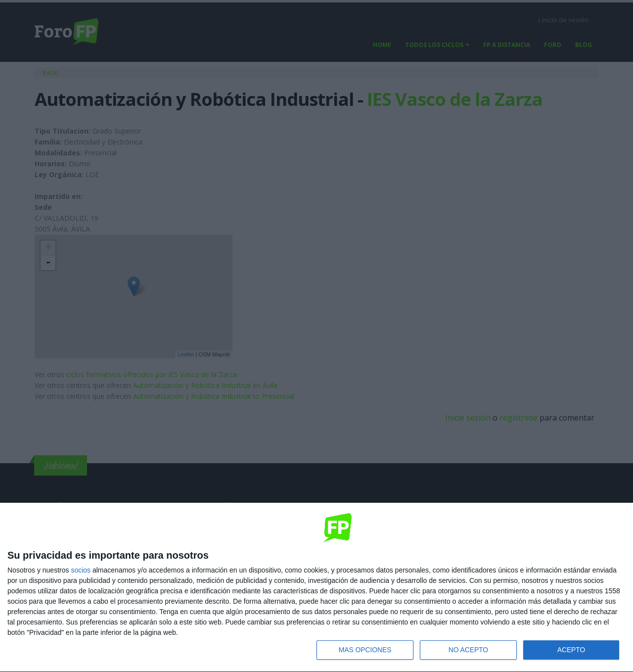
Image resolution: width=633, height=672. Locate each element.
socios (81, 570)
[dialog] (316, 587)
